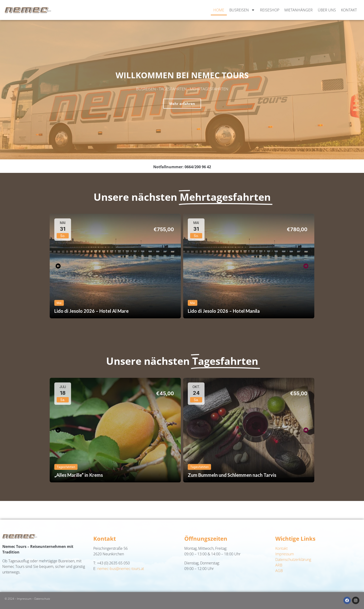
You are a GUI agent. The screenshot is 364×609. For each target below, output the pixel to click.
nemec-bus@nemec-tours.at (121, 569)
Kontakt (349, 10)
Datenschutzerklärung (293, 560)
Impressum (285, 554)
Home (219, 10)
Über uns (327, 10)
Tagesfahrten (66, 467)
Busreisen (242, 10)
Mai (59, 303)
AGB (279, 571)
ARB (279, 565)
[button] (58, 266)
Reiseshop (270, 10)
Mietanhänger (299, 10)
